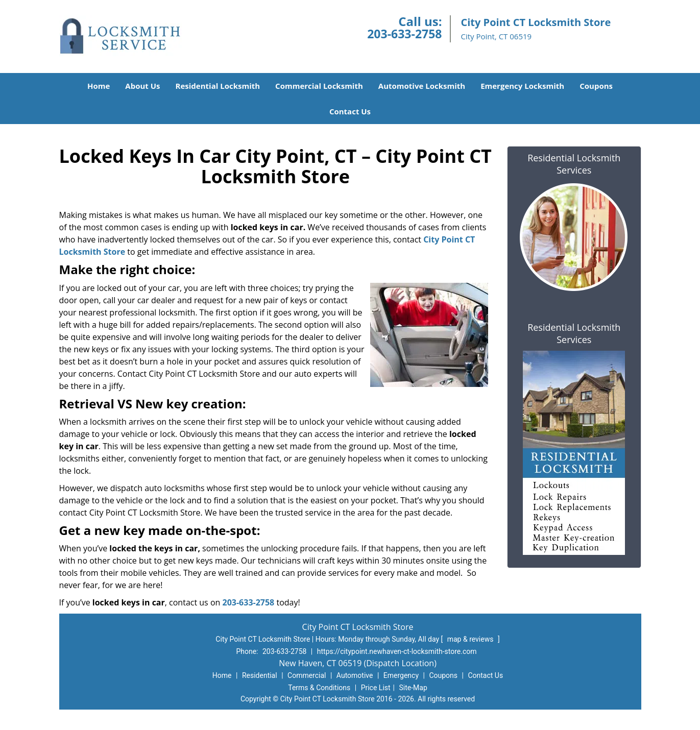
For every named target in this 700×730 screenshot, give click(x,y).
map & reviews (471, 639)
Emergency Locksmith (522, 86)
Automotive (355, 675)
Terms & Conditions (319, 688)
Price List (376, 688)
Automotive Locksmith (422, 86)
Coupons (596, 86)
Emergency (401, 675)
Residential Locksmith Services (574, 164)
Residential (260, 675)
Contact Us (350, 111)
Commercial (307, 675)
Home (99, 86)
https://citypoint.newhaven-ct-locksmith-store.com (397, 651)
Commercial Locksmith (319, 86)
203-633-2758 (404, 34)
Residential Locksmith (218, 86)
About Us (142, 86)
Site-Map (413, 688)
